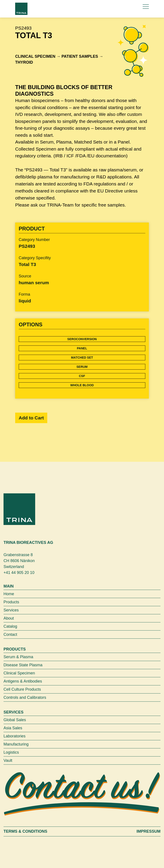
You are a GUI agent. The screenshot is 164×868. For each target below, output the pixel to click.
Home (9, 594)
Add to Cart (31, 418)
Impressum (149, 831)
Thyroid (24, 62)
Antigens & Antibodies (23, 681)
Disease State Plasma (23, 665)
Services (11, 610)
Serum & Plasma (18, 657)
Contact (10, 634)
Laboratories (15, 736)
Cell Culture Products (22, 689)
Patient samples (80, 56)
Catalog (10, 626)
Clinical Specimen (35, 56)
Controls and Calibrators (25, 697)
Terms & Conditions (25, 831)
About (9, 618)
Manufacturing (16, 744)
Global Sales (15, 720)
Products (11, 602)
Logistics (11, 752)
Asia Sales (13, 728)
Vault (8, 760)
